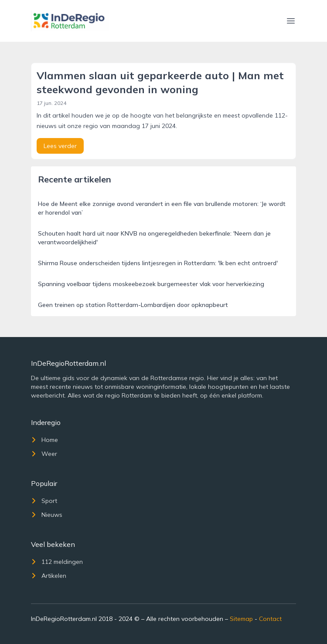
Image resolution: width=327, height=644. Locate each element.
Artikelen (49, 576)
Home (44, 440)
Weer (44, 454)
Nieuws (47, 515)
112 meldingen (57, 562)
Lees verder (60, 146)
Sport (44, 501)
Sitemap (241, 619)
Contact (270, 619)
